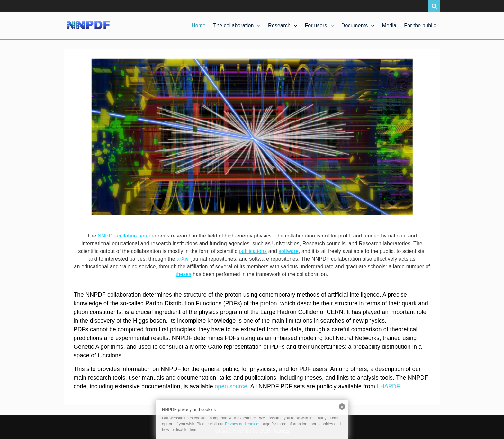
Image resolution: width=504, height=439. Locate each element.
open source (231, 386)
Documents (355, 26)
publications (253, 251)
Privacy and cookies (243, 424)
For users (316, 26)
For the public (420, 26)
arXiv (182, 259)
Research (279, 26)
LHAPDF (388, 386)
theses (184, 274)
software (289, 251)
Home (198, 26)
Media (389, 26)
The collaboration (234, 26)
